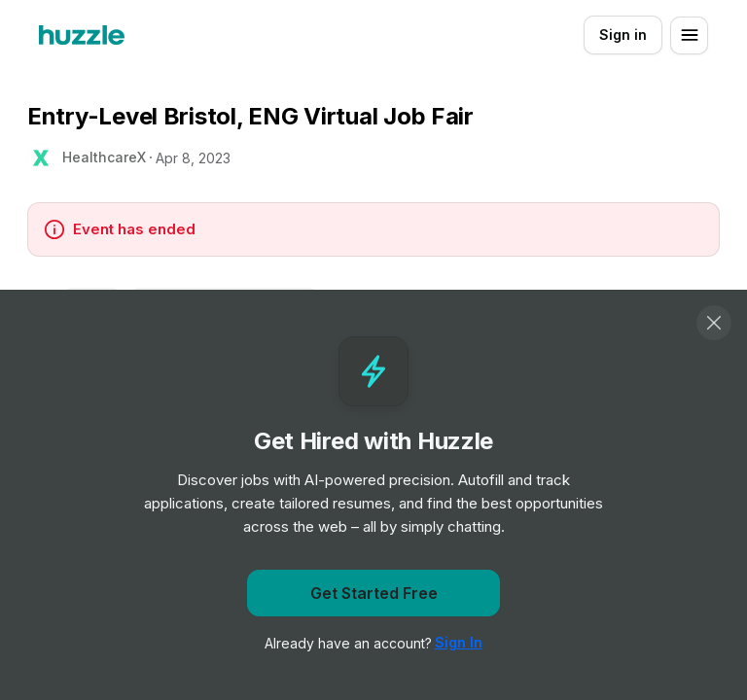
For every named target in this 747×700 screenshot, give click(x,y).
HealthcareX (104, 157)
